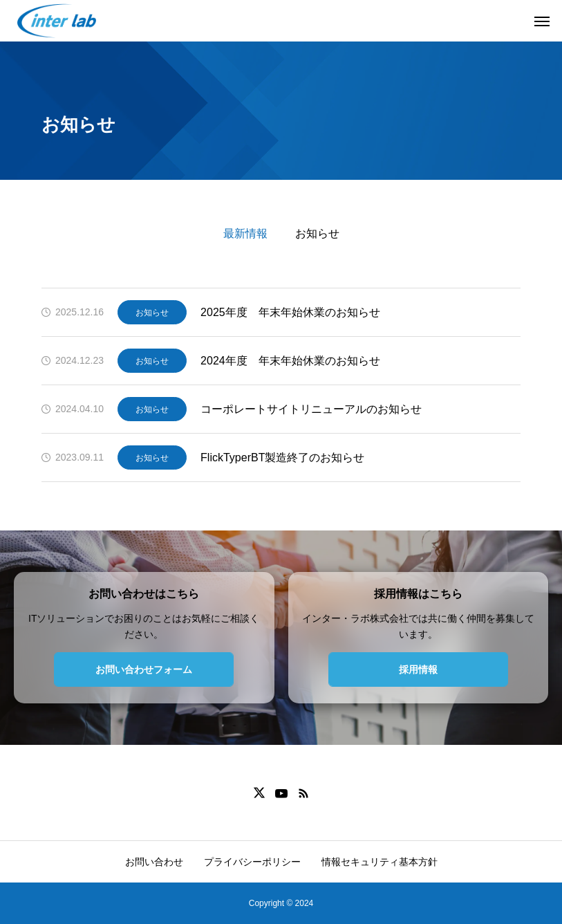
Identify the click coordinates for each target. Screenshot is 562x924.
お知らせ (317, 233)
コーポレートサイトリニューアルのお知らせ (311, 409)
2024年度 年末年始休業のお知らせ (290, 361)
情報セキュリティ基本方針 (380, 862)
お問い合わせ (154, 862)
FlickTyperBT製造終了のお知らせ (282, 458)
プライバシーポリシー (252, 862)
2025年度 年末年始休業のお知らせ (290, 312)
